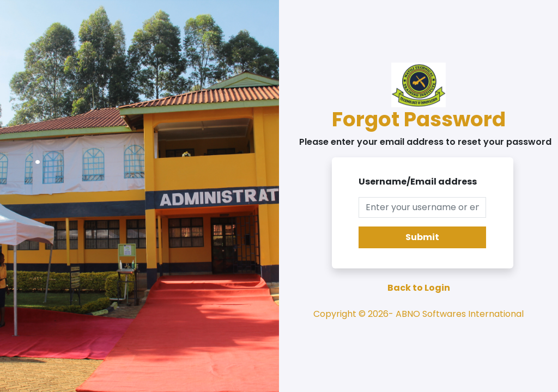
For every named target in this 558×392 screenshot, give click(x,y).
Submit (422, 237)
